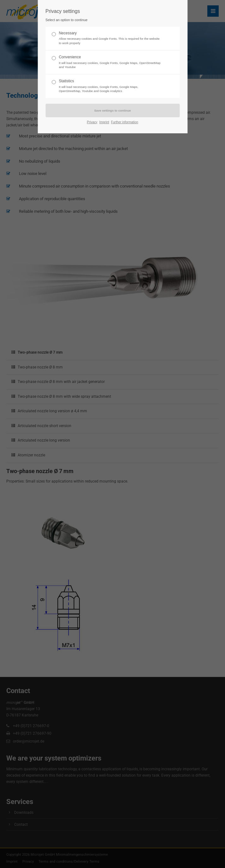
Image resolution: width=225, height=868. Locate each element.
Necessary (110, 38)
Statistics (110, 86)
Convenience (110, 62)
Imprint (104, 122)
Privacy (92, 122)
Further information (125, 122)
